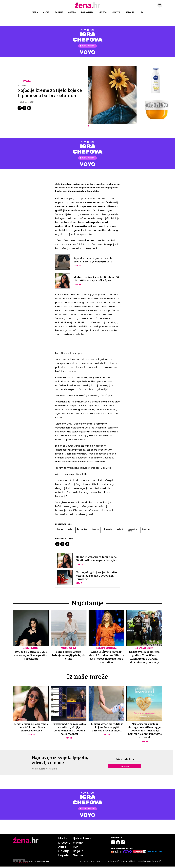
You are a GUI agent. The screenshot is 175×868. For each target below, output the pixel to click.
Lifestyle (116, 12)
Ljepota (103, 12)
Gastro (72, 12)
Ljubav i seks (87, 12)
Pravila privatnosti (96, 863)
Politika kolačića (113, 863)
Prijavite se (125, 767)
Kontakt (82, 863)
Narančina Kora (133, 530)
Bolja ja (130, 12)
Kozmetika (82, 529)
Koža (70, 529)
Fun (141, 12)
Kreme (60, 529)
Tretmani (146, 529)
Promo (78, 844)
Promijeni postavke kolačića (150, 863)
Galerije (59, 12)
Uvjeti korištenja (129, 863)
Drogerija (108, 529)
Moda (35, 12)
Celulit (120, 529)
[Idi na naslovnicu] (87, 8)
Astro (46, 12)
